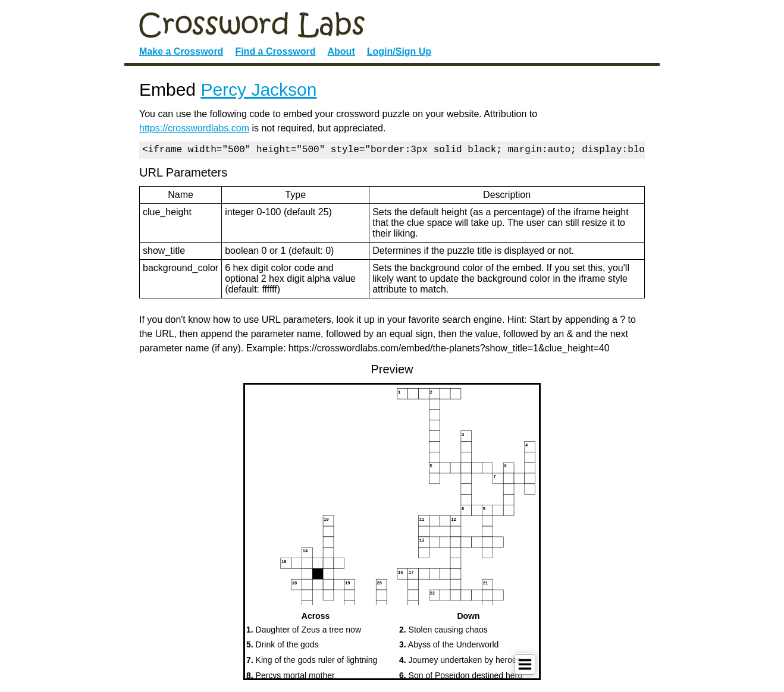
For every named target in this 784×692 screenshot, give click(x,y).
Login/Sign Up (399, 51)
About (341, 51)
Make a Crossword (181, 51)
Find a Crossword (275, 51)
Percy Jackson (258, 89)
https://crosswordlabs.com (194, 128)
